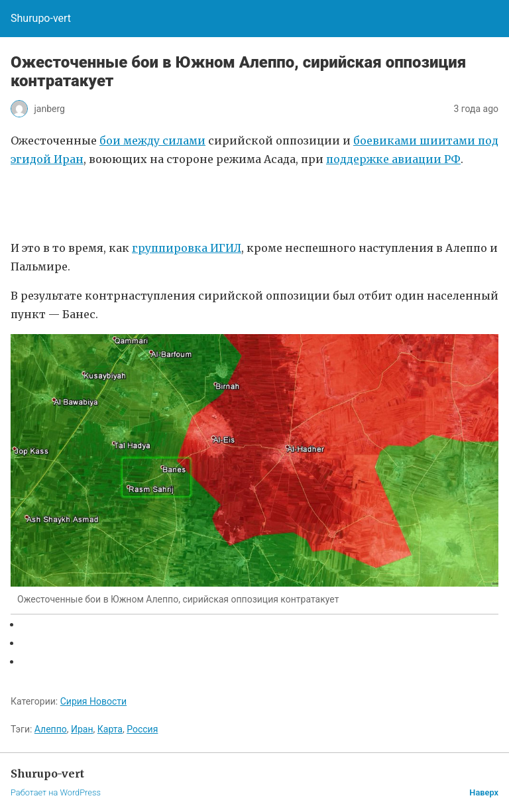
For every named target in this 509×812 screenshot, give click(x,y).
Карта (110, 729)
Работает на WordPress (56, 792)
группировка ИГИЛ (187, 248)
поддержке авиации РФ (393, 159)
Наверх (484, 792)
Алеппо (51, 729)
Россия (142, 729)
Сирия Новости (93, 701)
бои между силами (152, 141)
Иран (82, 729)
